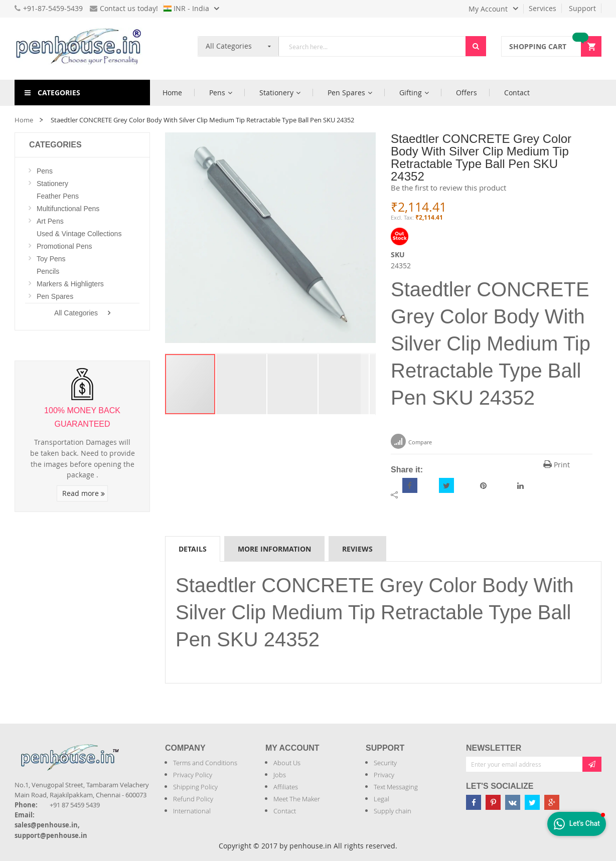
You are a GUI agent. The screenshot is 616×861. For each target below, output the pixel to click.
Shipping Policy (195, 787)
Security (385, 763)
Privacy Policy (193, 775)
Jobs (280, 775)
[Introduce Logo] (124, 749)
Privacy (384, 775)
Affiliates (286, 787)
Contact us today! (124, 8)
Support (582, 8)
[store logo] (82, 49)
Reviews (357, 549)
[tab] (193, 549)
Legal (381, 799)
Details (193, 549)
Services (543, 8)
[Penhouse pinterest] (493, 802)
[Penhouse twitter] (532, 802)
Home (24, 120)
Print (557, 465)
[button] (242, 384)
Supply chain (393, 811)
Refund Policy (193, 799)
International (192, 811)
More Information (274, 549)
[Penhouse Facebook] (474, 802)
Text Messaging (396, 787)
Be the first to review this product (448, 188)
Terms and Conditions (205, 763)
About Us (287, 763)
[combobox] (372, 46)
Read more (84, 493)
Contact (285, 811)
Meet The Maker (297, 799)
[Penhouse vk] (513, 802)
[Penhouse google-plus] (552, 802)
